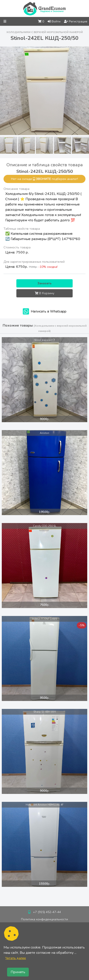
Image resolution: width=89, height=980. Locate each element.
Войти (54, 21)
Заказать (44, 283)
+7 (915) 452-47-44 (47, 912)
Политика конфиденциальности (44, 919)
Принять (18, 972)
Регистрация (76, 21)
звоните (43, 179)
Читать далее (16, 958)
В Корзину (44, 293)
